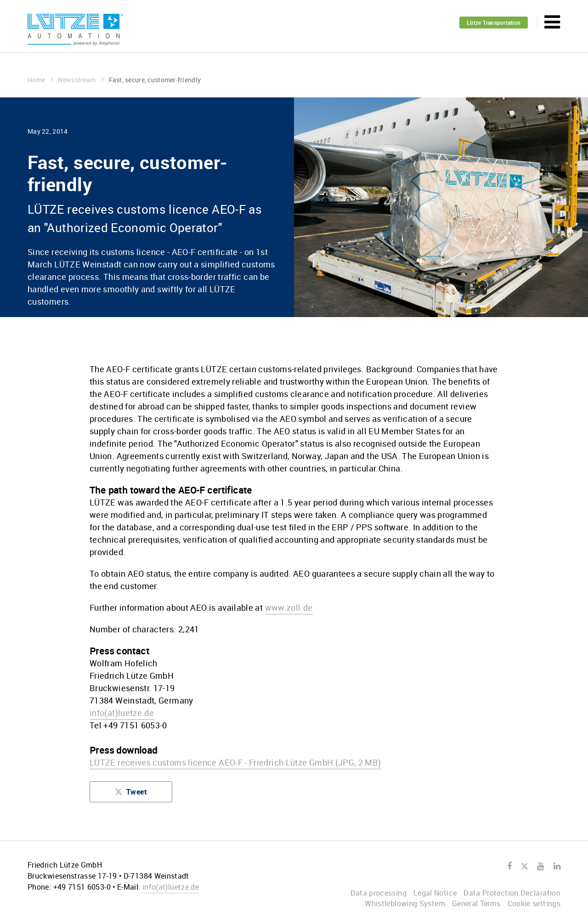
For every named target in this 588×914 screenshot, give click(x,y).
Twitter (524, 867)
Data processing (379, 893)
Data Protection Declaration (512, 893)
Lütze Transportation (494, 23)
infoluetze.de (122, 713)
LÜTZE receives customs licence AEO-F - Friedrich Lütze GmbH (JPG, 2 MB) (235, 762)
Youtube (540, 866)
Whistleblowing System (405, 903)
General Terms (476, 903)
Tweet (131, 794)
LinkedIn (557, 866)
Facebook (509, 866)
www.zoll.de (289, 607)
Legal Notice (435, 893)
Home (40, 80)
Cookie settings (534, 903)
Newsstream (81, 80)
